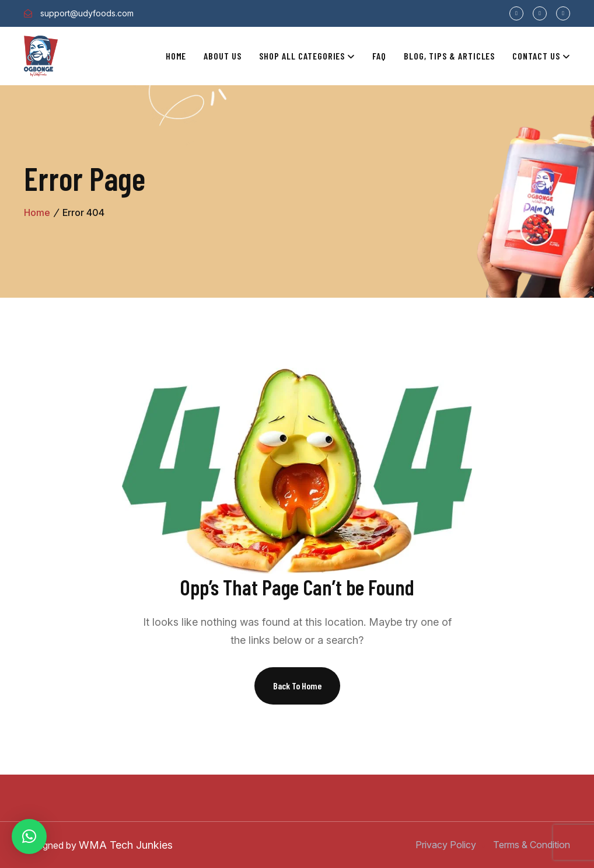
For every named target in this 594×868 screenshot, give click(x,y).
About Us (223, 56)
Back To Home (297, 686)
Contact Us (536, 56)
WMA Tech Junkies (126, 845)
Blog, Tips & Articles (449, 56)
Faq (379, 56)
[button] (29, 836)
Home (176, 56)
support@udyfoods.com (87, 13)
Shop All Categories (302, 56)
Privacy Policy (446, 845)
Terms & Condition (532, 845)
